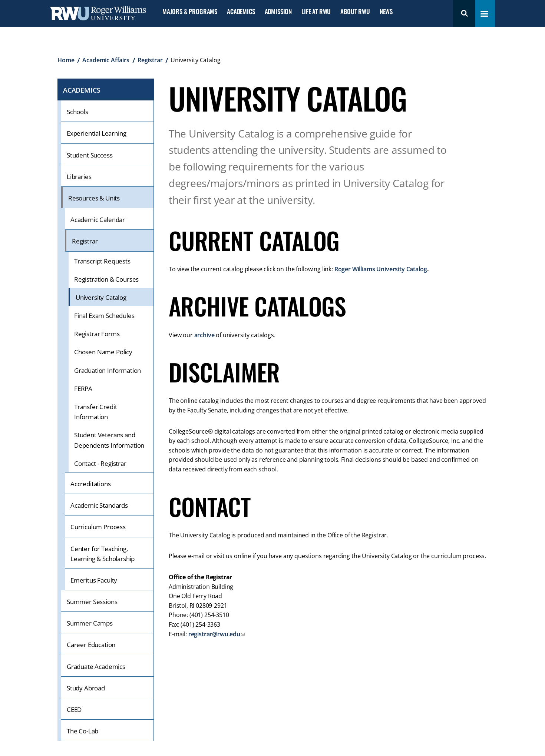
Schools (77, 112)
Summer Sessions (92, 602)
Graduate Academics (96, 667)
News (386, 12)
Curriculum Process (98, 527)
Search (464, 13)
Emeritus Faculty (94, 580)
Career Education (91, 645)
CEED (74, 709)
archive (204, 335)
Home (66, 60)
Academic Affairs (106, 60)
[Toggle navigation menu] (484, 14)
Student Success (90, 155)
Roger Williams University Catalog (381, 269)
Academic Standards (99, 505)
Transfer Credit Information (95, 412)
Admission (278, 12)
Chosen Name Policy (103, 352)
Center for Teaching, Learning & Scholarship (103, 554)
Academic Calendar (98, 220)
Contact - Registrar (100, 463)
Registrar (150, 60)
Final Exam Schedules (104, 316)
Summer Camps (90, 623)
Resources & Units (94, 198)
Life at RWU (316, 12)
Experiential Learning (96, 133)
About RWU (355, 12)
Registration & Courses (106, 279)
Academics (241, 12)
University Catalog (101, 297)
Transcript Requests (102, 261)
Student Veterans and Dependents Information (109, 440)
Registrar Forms (97, 334)
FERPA (83, 389)
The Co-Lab (82, 731)
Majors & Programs (190, 12)
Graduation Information (108, 370)
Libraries (79, 177)
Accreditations (91, 484)
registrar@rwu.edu (214, 634)
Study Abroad (86, 688)
